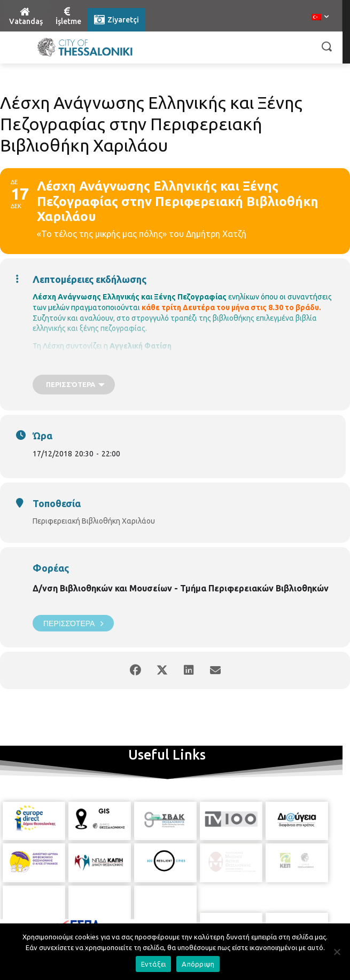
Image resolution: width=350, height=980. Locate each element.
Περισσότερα (73, 623)
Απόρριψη (198, 964)
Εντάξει (154, 964)
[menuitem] (320, 18)
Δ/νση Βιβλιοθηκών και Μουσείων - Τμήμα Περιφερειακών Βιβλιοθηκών (181, 588)
